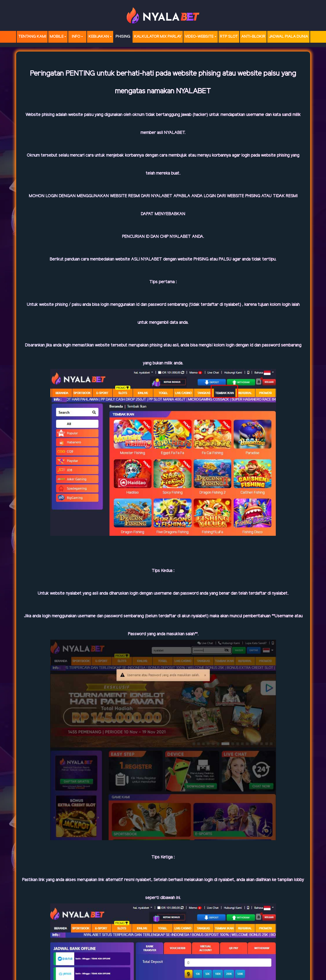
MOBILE (57, 37)
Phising (123, 37)
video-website (199, 37)
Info (76, 37)
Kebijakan (99, 37)
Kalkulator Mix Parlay (158, 37)
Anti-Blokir (253, 37)
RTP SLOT (229, 37)
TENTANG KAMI (32, 37)
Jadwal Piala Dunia (288, 37)
